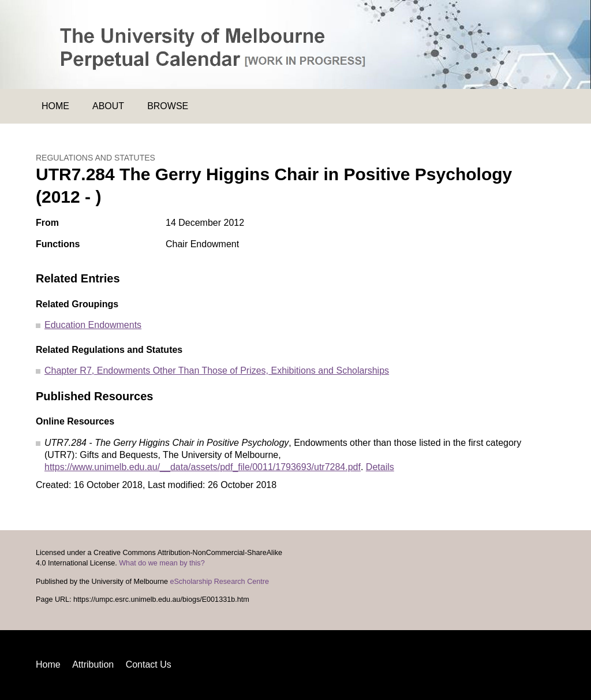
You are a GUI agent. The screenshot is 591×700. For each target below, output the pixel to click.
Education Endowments (93, 325)
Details (380, 467)
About (108, 106)
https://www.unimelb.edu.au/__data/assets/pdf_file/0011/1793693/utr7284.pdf (203, 467)
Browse (168, 106)
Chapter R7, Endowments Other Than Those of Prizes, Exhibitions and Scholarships (217, 371)
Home (55, 106)
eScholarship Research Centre (219, 582)
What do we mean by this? (162, 563)
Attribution (93, 664)
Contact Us (149, 664)
